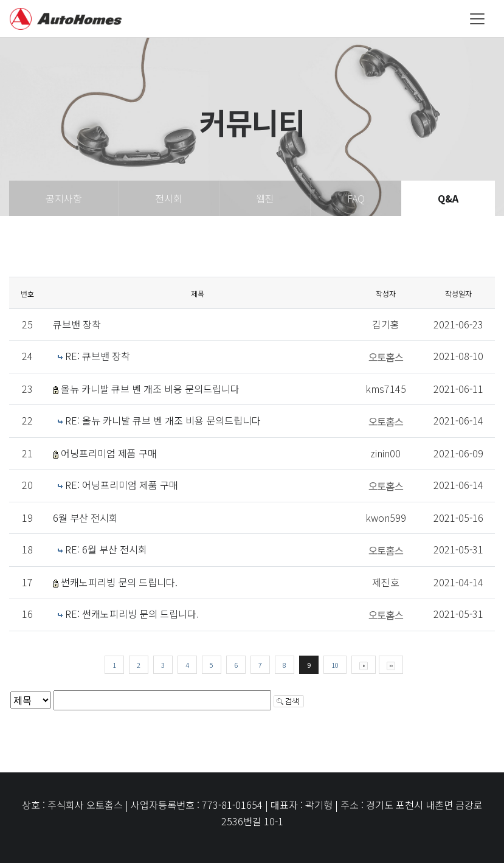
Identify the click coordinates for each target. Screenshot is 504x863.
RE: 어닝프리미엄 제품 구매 (122, 485)
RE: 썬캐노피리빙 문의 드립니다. (132, 614)
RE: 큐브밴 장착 (98, 356)
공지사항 (64, 198)
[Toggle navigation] (477, 19)
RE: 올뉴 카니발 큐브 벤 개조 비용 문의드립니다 (163, 420)
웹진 (265, 198)
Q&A (448, 198)
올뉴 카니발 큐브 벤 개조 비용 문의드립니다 (150, 389)
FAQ (356, 198)
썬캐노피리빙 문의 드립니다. (119, 582)
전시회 (169, 198)
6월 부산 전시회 (85, 518)
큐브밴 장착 (77, 324)
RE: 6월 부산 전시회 (106, 549)
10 (335, 665)
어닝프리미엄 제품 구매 (109, 453)
